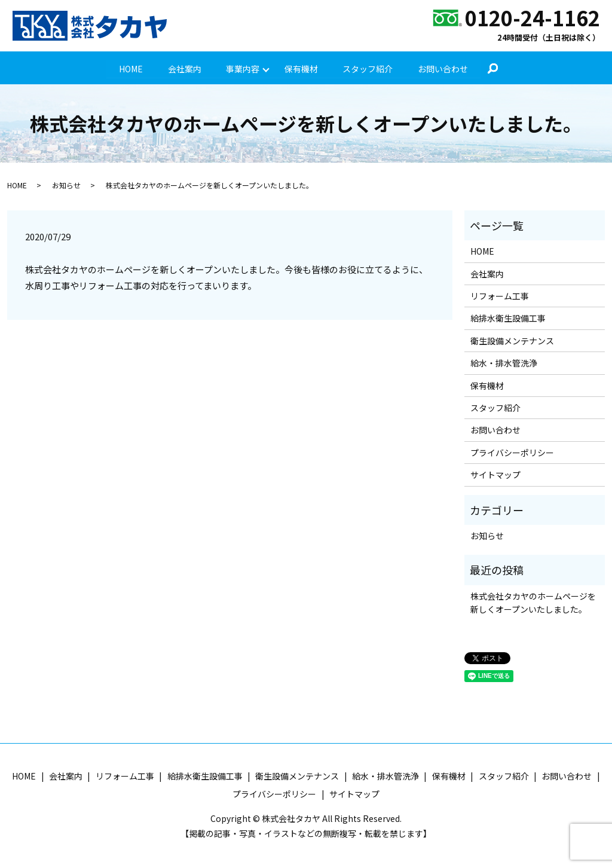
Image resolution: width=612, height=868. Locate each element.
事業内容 (243, 68)
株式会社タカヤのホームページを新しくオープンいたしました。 (533, 603)
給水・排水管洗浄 (504, 363)
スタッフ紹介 (368, 68)
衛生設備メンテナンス (512, 341)
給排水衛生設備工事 (508, 319)
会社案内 (184, 68)
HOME (130, 68)
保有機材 (301, 68)
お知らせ (66, 186)
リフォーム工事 (500, 296)
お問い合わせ (443, 68)
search (494, 69)
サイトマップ (495, 475)
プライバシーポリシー (512, 453)
